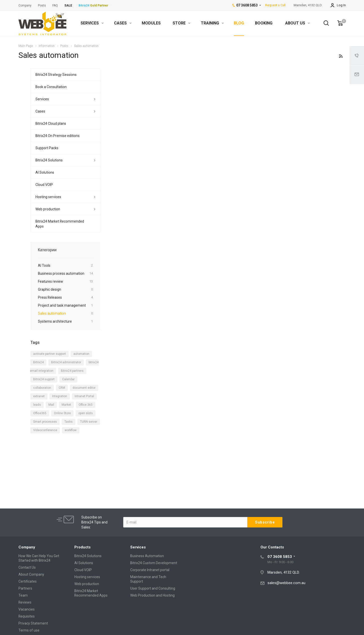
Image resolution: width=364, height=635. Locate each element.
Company (27, 547)
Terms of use (29, 630)
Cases (40, 111)
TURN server (89, 422)
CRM (62, 388)
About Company (31, 574)
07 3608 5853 (280, 557)
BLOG (239, 23)
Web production (48, 209)
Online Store (62, 413)
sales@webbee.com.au (286, 583)
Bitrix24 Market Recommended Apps (60, 224)
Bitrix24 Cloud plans (51, 124)
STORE (182, 23)
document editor (84, 388)
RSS (341, 56)
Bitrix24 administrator (66, 362)
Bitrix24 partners (72, 371)
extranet (39, 396)
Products (82, 547)
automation (81, 354)
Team (23, 595)
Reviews (25, 602)
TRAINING (212, 23)
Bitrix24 (38, 362)
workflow (71, 430)
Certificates (28, 581)
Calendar (68, 379)
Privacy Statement (33, 623)
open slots (86, 413)
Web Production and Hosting (152, 595)
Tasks (68, 422)
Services (42, 99)
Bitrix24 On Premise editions (58, 136)
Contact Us (27, 567)
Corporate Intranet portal (150, 570)
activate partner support (50, 354)
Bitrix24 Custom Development (154, 563)
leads (37, 405)
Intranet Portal (84, 396)
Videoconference (45, 430)
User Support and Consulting (153, 588)
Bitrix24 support (44, 379)
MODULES (151, 23)
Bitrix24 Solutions (49, 160)
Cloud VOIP (44, 185)
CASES (123, 23)
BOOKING (264, 23)
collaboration (42, 388)
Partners (25, 588)
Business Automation (147, 556)
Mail (51, 405)
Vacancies (27, 609)
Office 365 (86, 405)
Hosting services (48, 197)
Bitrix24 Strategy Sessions (56, 75)
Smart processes (45, 422)
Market (66, 405)
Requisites (27, 616)
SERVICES (92, 23)
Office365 (40, 413)
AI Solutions (45, 172)
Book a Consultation (51, 87)
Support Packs (47, 148)
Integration (60, 396)
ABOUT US (298, 23)
